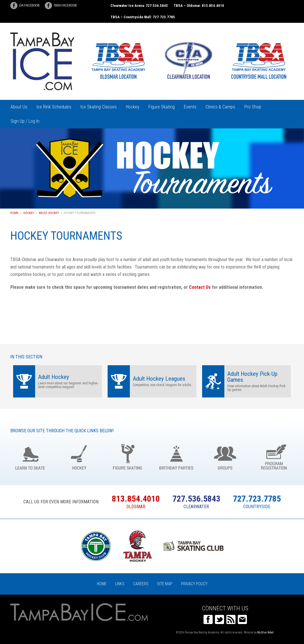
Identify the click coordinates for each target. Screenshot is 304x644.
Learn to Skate (30, 456)
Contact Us (200, 287)
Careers (141, 584)
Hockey (133, 107)
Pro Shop (253, 107)
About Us (19, 107)
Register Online (274, 456)
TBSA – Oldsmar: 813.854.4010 (199, 6)
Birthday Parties (176, 456)
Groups (225, 456)
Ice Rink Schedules (54, 107)
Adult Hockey (49, 213)
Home (14, 213)
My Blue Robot (265, 632)
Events (190, 107)
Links (120, 584)
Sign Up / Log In (25, 121)
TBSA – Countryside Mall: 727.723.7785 (143, 17)
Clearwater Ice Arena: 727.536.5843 (139, 6)
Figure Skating (162, 107)
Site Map (165, 584)
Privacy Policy (194, 584)
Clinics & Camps (220, 107)
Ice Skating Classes (99, 107)
